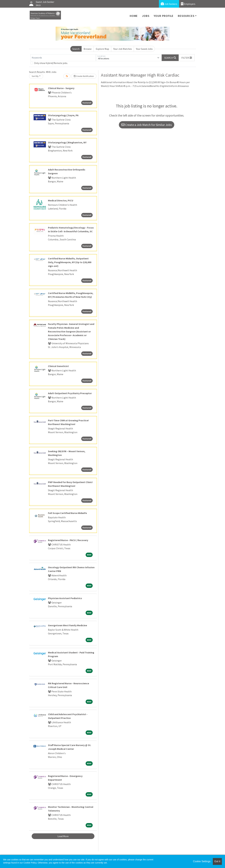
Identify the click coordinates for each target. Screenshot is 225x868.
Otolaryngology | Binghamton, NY (67, 142)
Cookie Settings (202, 861)
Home (134, 16)
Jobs (146, 16)
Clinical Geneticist (58, 366)
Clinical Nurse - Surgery (61, 88)
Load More (63, 836)
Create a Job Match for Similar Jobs (147, 125)
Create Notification (84, 76)
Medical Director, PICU (61, 200)
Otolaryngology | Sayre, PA (63, 115)
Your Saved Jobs (144, 49)
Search (76, 49)
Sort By (35, 76)
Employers (188, 4)
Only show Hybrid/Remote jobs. (51, 63)
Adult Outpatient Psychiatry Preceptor (70, 393)
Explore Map (102, 49)
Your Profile (164, 16)
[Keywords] (63, 58)
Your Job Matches (123, 49)
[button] (187, 58)
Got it (217, 861)
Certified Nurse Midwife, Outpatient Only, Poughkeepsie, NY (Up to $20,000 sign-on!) (70, 262)
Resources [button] (186, 16)
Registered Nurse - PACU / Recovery (68, 540)
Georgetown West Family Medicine (67, 625)
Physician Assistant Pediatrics (65, 598)
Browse (88, 49)
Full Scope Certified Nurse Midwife (67, 513)
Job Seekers (169, 4)
